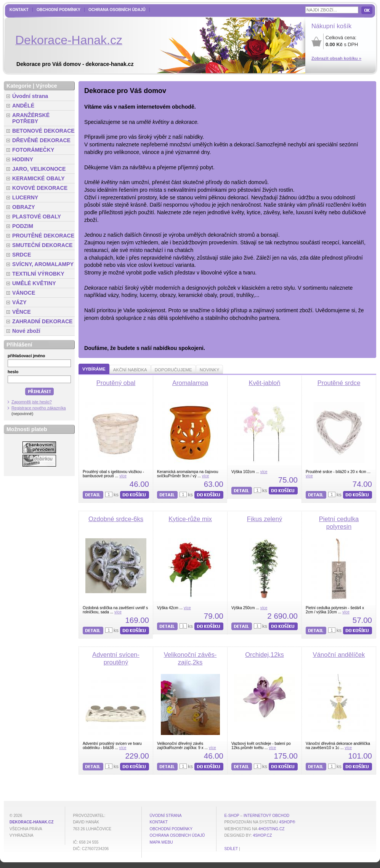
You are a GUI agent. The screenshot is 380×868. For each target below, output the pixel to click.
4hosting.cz (272, 829)
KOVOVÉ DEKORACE (40, 188)
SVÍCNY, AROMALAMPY (43, 264)
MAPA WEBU (161, 842)
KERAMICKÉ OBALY (38, 178)
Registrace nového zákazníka (39, 408)
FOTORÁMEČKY (33, 150)
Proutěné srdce (339, 383)
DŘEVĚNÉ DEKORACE (41, 140)
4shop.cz (263, 835)
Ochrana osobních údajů (117, 10)
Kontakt (19, 10)
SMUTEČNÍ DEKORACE (42, 245)
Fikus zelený (265, 519)
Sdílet (231, 849)
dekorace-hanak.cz (31, 822)
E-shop (232, 816)
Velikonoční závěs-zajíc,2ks (190, 659)
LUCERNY (25, 197)
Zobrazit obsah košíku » (336, 58)
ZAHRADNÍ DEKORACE (42, 321)
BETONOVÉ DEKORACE (43, 131)
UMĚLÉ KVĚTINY (34, 283)
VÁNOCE (24, 293)
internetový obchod (266, 816)
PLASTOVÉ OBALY (37, 217)
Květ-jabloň (264, 383)
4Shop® (287, 822)
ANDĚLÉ (23, 106)
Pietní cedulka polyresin (339, 523)
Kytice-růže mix (190, 519)
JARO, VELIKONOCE (39, 169)
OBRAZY (24, 207)
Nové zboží (26, 331)
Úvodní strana (30, 96)
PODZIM (23, 226)
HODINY (23, 159)
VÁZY (19, 302)
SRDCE (22, 255)
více (123, 476)
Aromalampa (190, 383)
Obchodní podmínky (59, 10)
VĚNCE (22, 312)
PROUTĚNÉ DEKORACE (43, 236)
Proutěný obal (116, 383)
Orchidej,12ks (265, 655)
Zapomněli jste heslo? (32, 402)
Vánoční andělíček (339, 655)
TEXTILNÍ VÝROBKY (38, 274)
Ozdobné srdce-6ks (116, 519)
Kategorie (19, 86)
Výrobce (46, 86)
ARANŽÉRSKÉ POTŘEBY (31, 118)
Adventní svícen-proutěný (116, 659)
